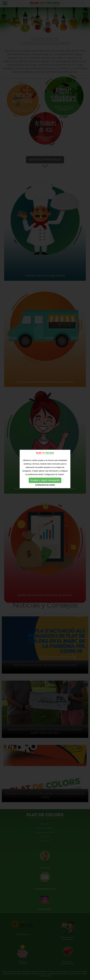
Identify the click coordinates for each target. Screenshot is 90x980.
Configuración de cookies (45, 449)
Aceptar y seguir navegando (45, 444)
